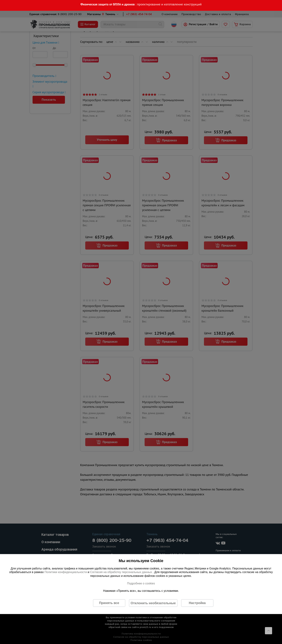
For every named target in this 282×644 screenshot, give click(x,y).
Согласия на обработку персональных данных (121, 572)
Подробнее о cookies (141, 583)
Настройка (197, 603)
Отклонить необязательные (153, 603)
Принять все (109, 603)
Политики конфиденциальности (66, 572)
